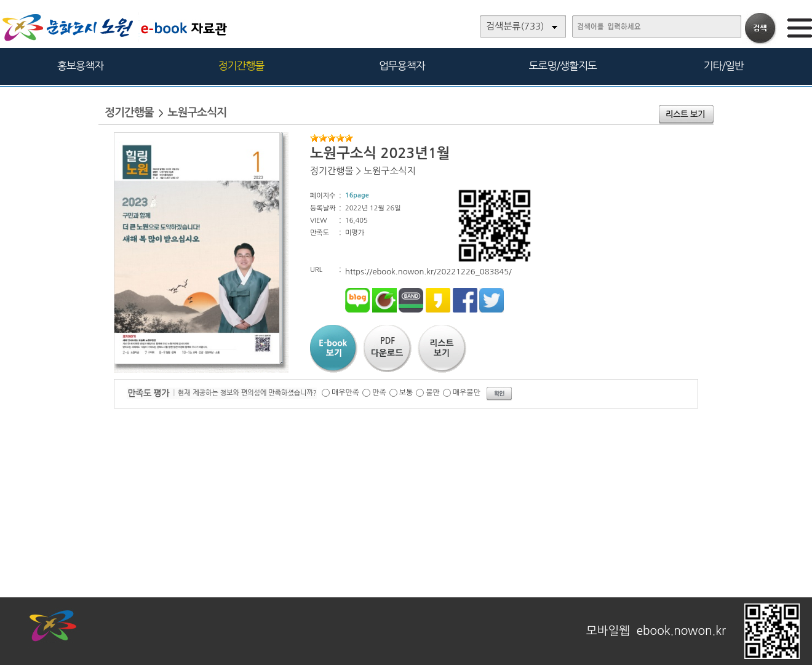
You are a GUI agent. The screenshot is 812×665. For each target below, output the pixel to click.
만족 (379, 392)
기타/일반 (723, 66)
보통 (406, 392)
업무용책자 (402, 66)
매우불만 (467, 392)
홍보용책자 (80, 66)
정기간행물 (241, 66)
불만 (433, 392)
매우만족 (345, 392)
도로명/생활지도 (563, 66)
